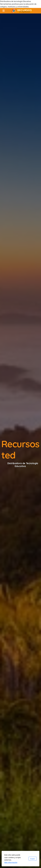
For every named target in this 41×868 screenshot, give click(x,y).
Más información (11, 862)
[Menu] (3, 11)
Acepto (33, 859)
